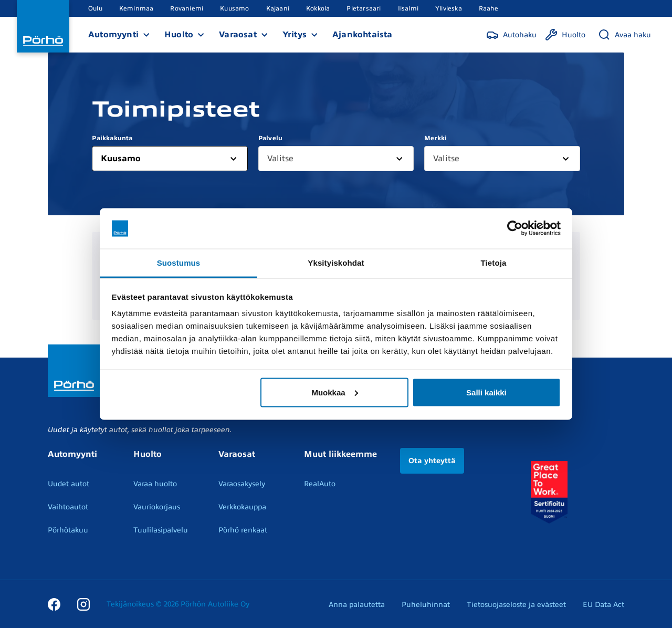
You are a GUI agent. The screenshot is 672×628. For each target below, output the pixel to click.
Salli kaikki (486, 392)
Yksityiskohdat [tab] (336, 262)
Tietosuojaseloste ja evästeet (516, 605)
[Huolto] (565, 35)
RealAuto (320, 484)
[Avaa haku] (624, 35)
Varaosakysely (242, 484)
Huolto (179, 35)
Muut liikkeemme (340, 454)
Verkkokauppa (242, 507)
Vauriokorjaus (157, 507)
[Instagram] (83, 604)
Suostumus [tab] (179, 262)
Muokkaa (334, 392)
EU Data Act (603, 605)
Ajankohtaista (363, 35)
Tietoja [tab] (494, 262)
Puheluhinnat (426, 605)
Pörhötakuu (68, 530)
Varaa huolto (155, 484)
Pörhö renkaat (243, 530)
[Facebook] (54, 604)
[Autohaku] (511, 35)
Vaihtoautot (68, 507)
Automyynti (113, 35)
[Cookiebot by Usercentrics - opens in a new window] (515, 228)
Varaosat (238, 35)
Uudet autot (69, 484)
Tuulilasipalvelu (161, 530)
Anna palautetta (357, 605)
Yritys (295, 35)
